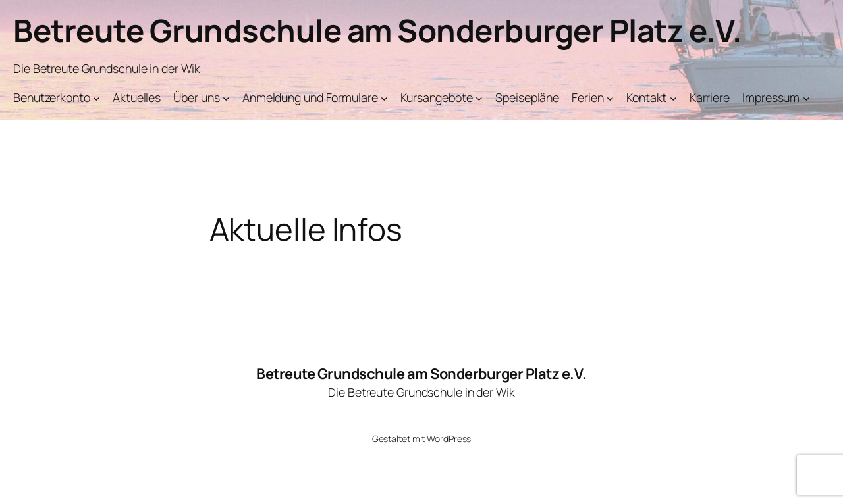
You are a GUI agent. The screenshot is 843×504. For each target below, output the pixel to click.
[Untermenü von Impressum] (806, 98)
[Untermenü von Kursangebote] (479, 98)
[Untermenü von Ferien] (610, 98)
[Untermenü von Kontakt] (673, 98)
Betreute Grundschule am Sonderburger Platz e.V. (377, 30)
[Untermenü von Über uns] (226, 98)
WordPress (449, 439)
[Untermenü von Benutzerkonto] (96, 98)
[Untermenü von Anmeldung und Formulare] (384, 98)
